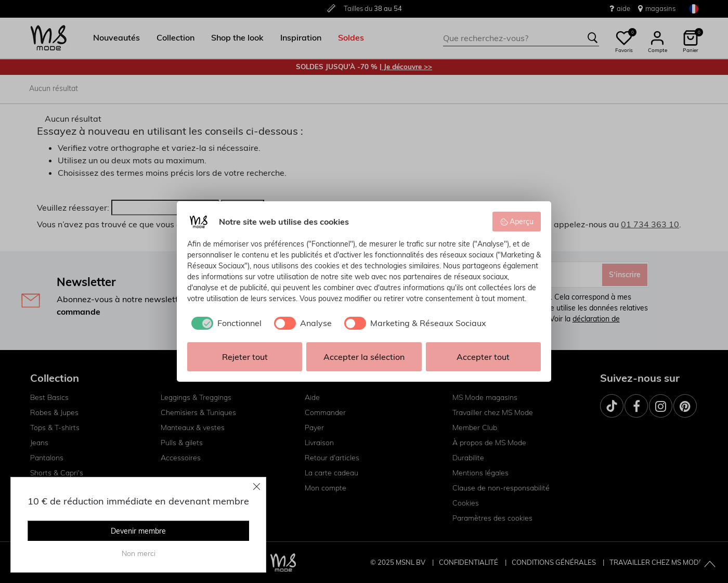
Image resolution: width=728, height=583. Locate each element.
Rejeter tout (245, 357)
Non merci (139, 553)
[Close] (257, 486)
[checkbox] (224, 323)
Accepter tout (483, 357)
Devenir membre (138, 531)
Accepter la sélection (364, 357)
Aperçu (517, 222)
